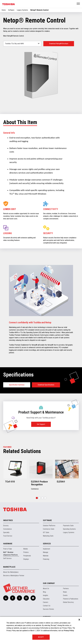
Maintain (46, 556)
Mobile (26, 549)
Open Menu (78, 4)
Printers (26, 552)
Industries (8, 520)
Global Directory (68, 602)
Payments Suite (68, 526)
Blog (44, 592)
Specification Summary (17, 385)
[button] (37, 498)
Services (47, 544)
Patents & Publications (71, 599)
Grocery (6, 526)
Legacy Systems (22, 10)
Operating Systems (69, 529)
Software (11, 10)
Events (65, 595)
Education (46, 599)
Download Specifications (46, 385)
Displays (26, 559)
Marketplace (9, 567)
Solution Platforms (49, 526)
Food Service (8, 536)
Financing (46, 559)
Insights (45, 595)
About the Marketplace (11, 572)
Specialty (6, 532)
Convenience (7, 529)
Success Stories (48, 609)
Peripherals (27, 556)
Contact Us (47, 606)
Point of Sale (8, 549)
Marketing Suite (48, 536)
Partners (66, 589)
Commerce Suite (49, 529)
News (65, 592)
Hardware (8, 544)
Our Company (49, 583)
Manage (46, 552)
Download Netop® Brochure (59, 44)
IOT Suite (46, 532)
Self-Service (7, 558)
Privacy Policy (69, 631)
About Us (46, 589)
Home (4, 10)
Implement (46, 549)
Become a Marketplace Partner (14, 576)
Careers (46, 602)
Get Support (41, 424)
